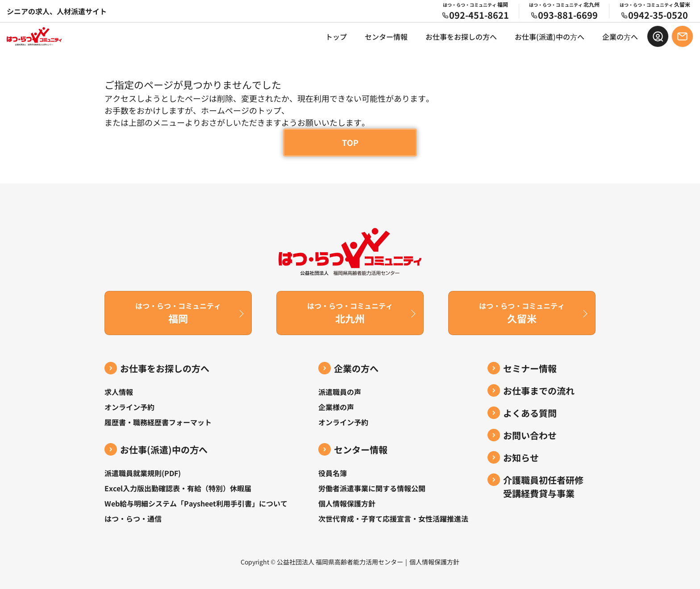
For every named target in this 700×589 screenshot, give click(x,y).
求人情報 (119, 392)
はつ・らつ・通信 (133, 518)
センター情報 (386, 37)
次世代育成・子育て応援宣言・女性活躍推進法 (393, 518)
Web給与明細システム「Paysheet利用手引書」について (196, 503)
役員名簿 (333, 473)
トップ (336, 37)
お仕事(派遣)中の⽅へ (550, 37)
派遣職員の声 (340, 392)
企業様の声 (336, 407)
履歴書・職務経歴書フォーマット (158, 422)
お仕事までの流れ (539, 391)
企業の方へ (356, 368)
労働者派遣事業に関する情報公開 (372, 488)
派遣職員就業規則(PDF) (143, 473)
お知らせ (521, 458)
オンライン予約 (129, 407)
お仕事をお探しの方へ (461, 37)
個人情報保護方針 (347, 503)
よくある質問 (530, 413)
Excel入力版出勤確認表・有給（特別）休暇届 (178, 488)
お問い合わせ (530, 435)
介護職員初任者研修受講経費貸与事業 (543, 487)
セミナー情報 (530, 368)
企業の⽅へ (620, 37)
